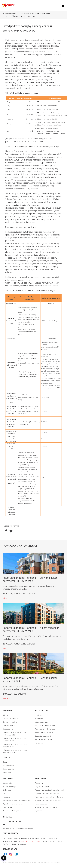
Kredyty (5, 762)
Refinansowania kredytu (44, 739)
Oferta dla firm (8, 773)
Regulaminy (39, 783)
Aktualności (24, 14)
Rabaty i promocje (9, 787)
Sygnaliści (39, 811)
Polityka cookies (41, 804)
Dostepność (7, 783)
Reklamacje (7, 790)
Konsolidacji (40, 743)
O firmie (5, 715)
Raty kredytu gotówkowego (45, 729)
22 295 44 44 (15, 822)
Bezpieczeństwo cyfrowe (12, 811)
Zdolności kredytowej (43, 736)
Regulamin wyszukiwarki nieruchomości (49, 790)
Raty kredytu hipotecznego (45, 726)
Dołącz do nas (8, 729)
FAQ (4, 794)
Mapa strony (7, 797)
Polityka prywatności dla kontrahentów (49, 797)
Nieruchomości (8, 766)
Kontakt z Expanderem (11, 719)
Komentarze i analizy (41, 14)
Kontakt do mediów (10, 722)
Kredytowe (39, 715)
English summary (9, 726)
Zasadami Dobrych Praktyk (30, 841)
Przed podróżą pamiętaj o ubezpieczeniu (19, 16)
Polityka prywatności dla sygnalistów (48, 801)
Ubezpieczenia (8, 769)
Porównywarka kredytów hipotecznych (17, 801)
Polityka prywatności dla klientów (47, 794)
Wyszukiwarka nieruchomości (13, 804)
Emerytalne (39, 719)
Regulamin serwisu (42, 787)
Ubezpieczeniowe (42, 722)
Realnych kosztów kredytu (45, 732)
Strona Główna (9, 14)
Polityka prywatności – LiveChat (47, 807)
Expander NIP (7, 807)
